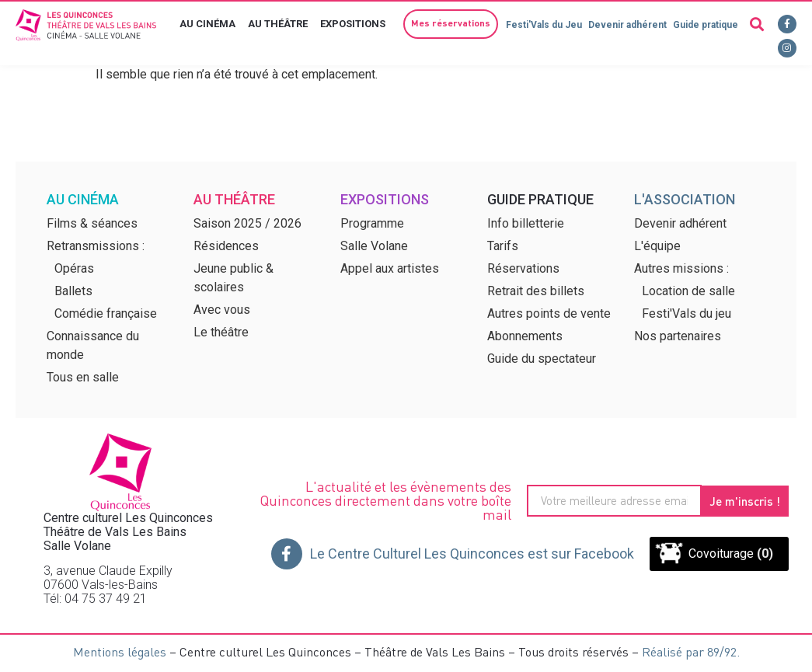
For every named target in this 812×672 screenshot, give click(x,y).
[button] (451, 24)
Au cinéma (211, 24)
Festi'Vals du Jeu (544, 25)
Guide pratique (706, 25)
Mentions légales (120, 651)
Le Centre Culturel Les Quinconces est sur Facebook (472, 554)
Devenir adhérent (627, 25)
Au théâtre (282, 24)
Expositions (357, 24)
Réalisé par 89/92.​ (691, 651)
